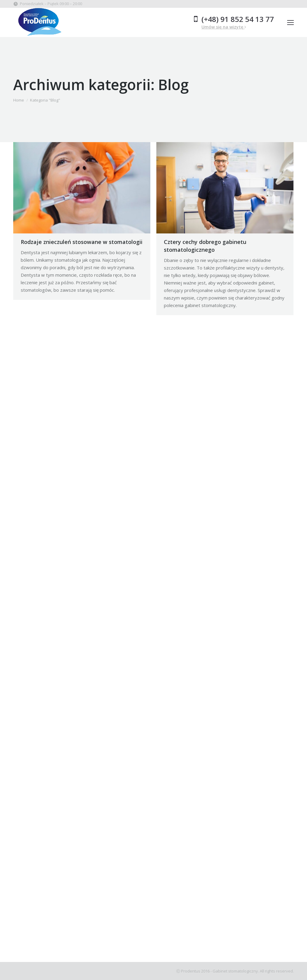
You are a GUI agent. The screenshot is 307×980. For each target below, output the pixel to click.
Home (19, 100)
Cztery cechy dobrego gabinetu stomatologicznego (205, 246)
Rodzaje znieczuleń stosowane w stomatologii (82, 242)
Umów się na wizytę (224, 27)
